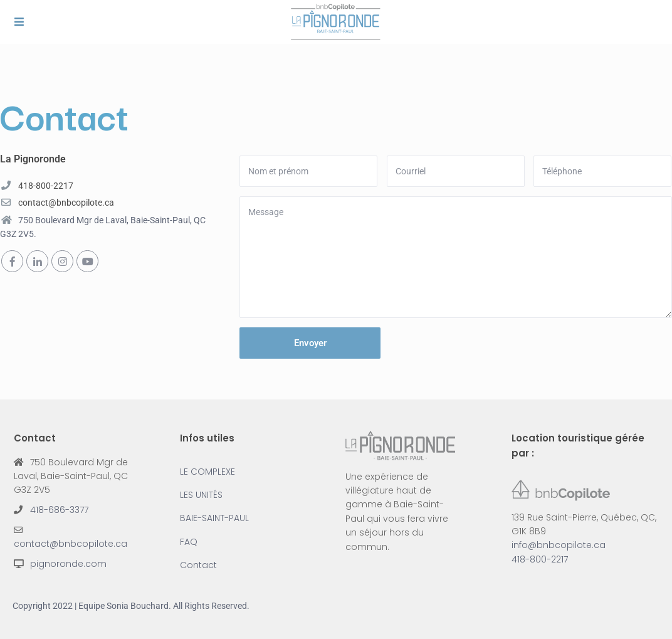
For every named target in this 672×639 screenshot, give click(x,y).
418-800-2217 (46, 186)
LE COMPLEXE (207, 472)
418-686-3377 (59, 510)
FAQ (189, 542)
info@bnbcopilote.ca (559, 545)
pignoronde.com (68, 564)
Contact (198, 565)
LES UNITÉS (201, 495)
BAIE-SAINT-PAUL (214, 518)
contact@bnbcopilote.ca (66, 203)
